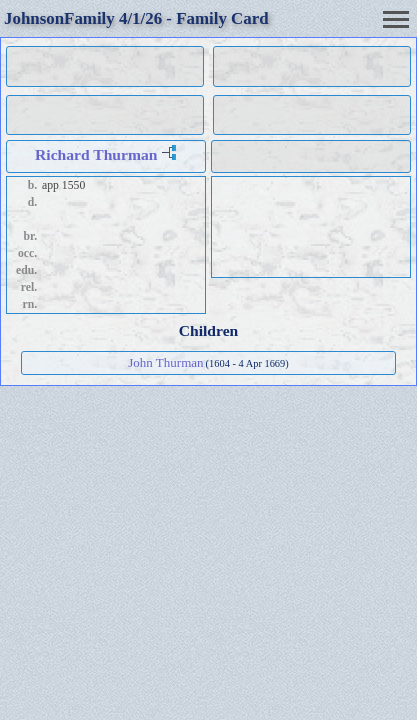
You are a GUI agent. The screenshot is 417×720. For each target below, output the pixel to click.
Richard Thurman (96, 154)
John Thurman (165, 362)
